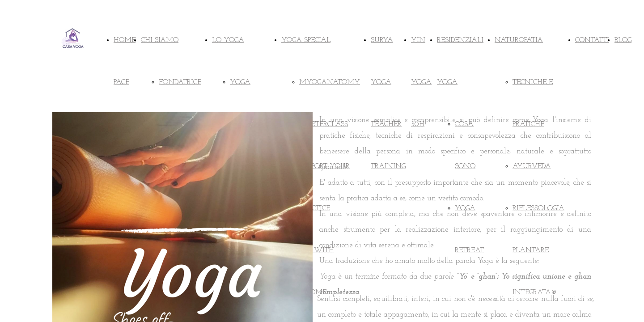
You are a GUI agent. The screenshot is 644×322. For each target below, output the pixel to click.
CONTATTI (592, 40)
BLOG (623, 40)
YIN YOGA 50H (421, 82)
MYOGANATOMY (330, 82)
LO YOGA (228, 40)
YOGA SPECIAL (306, 40)
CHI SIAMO (160, 40)
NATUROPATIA (519, 40)
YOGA (240, 82)
